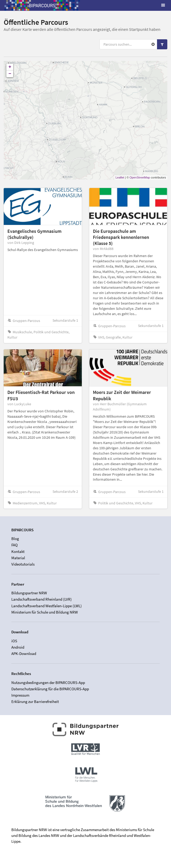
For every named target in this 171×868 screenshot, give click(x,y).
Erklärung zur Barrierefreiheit (35, 701)
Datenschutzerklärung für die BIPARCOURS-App (50, 689)
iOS (14, 641)
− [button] (10, 74)
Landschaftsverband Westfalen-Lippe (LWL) (47, 606)
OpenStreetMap (140, 177)
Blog (15, 539)
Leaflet (120, 177)
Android (18, 647)
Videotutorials (23, 564)
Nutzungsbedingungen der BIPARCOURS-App (48, 683)
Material (18, 558)
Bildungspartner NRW (29, 593)
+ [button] (10, 67)
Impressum (20, 695)
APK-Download (24, 654)
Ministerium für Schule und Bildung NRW (45, 612)
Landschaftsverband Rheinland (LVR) (42, 599)
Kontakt (18, 551)
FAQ (15, 545)
